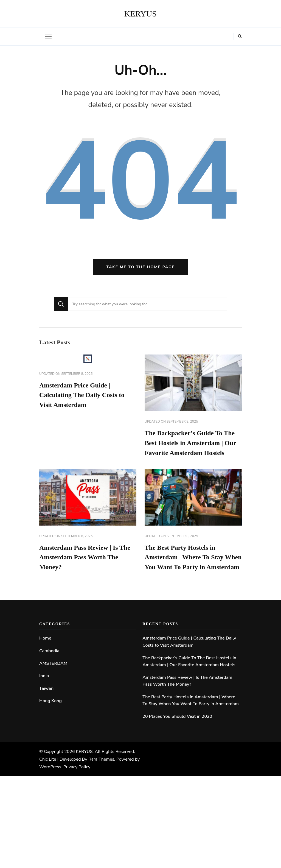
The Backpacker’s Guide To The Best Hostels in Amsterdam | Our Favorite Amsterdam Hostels (191, 443)
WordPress (50, 778)
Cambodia (49, 662)
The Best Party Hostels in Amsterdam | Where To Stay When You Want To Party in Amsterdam (190, 711)
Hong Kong (50, 711)
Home (45, 649)
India (44, 686)
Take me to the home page (140, 267)
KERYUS (140, 14)
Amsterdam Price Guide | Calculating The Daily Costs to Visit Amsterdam (82, 396)
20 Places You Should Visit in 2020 (177, 727)
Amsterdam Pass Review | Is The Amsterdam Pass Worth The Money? (85, 558)
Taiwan (46, 699)
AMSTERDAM (53, 674)
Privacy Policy (77, 778)
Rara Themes (101, 770)
